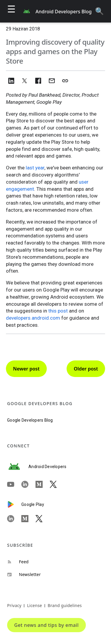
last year (35, 168)
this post (58, 311)
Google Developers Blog (30, 420)
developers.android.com (33, 318)
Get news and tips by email (46, 625)
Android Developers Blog (64, 12)
